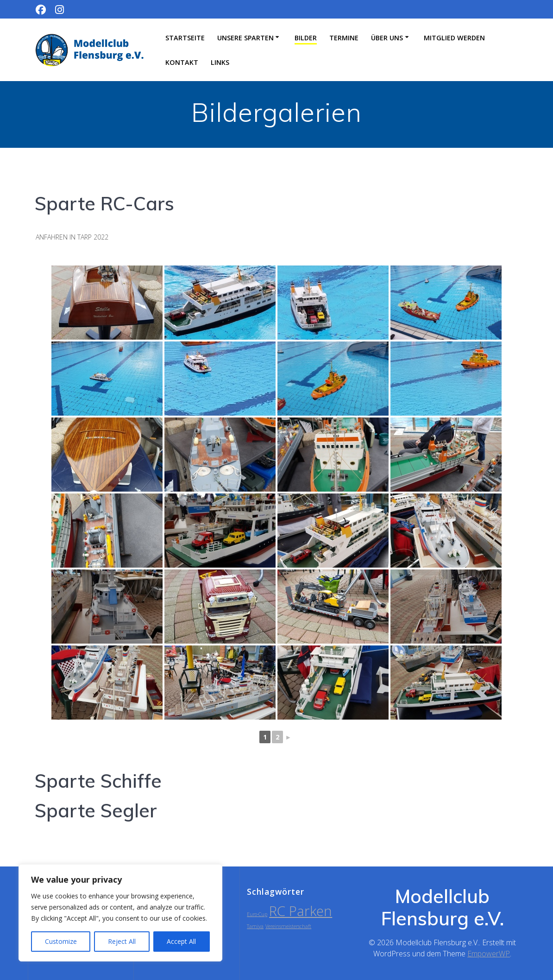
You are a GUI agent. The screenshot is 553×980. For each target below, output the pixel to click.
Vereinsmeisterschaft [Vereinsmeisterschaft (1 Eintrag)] (288, 926)
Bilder (306, 38)
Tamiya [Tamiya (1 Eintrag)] (255, 926)
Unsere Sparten (245, 38)
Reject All (122, 941)
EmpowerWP (489, 954)
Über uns (387, 38)
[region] (120, 913)
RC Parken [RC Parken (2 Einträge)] (301, 911)
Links (220, 62)
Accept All (181, 941)
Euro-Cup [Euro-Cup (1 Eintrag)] (257, 914)
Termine (344, 38)
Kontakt (182, 62)
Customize (61, 941)
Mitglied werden (454, 38)
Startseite (185, 38)
